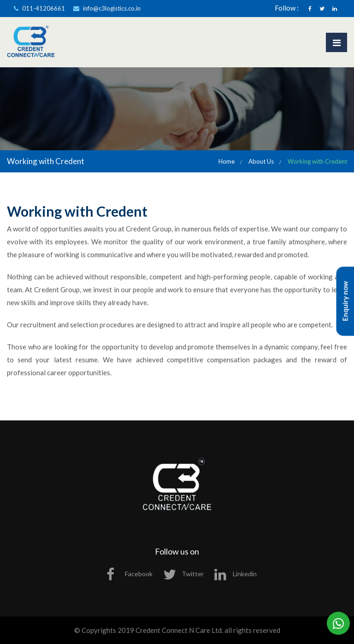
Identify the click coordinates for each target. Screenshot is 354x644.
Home (227, 161)
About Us (261, 161)
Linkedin (236, 574)
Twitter (183, 574)
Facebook (130, 574)
